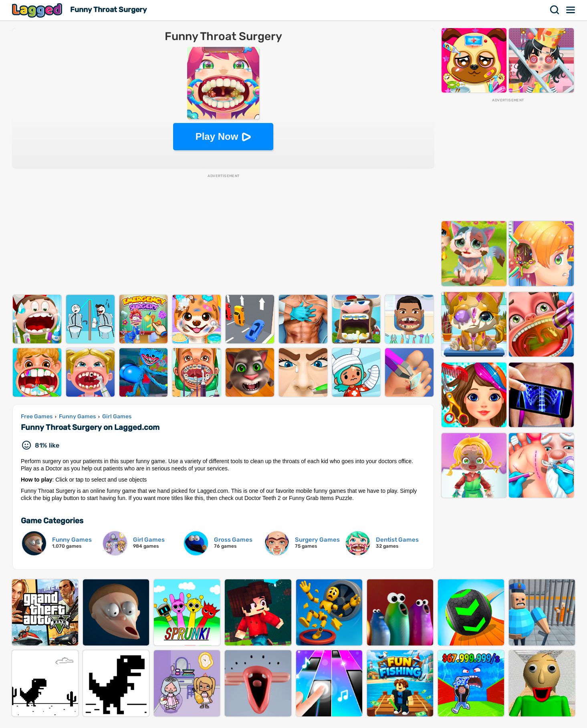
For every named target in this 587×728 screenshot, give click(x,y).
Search (555, 10)
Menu (571, 10)
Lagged (38, 10)
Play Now (217, 136)
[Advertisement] (223, 235)
